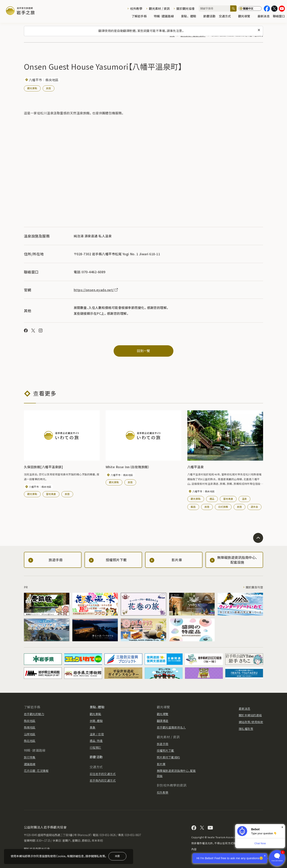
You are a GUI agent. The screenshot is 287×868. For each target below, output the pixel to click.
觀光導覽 (246, 16)
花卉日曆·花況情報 (36, 771)
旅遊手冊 (163, 744)
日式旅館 (223, 507)
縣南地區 (30, 727)
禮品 (212, 499)
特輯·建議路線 (166, 16)
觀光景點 (32, 88)
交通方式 (227, 16)
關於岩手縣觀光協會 (37, 849)
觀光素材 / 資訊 (159, 8)
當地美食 (51, 494)
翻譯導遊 (163, 721)
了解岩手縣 (141, 16)
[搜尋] (233, 8)
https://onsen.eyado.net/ (96, 290)
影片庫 (161, 764)
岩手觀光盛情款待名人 (171, 727)
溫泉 (244, 499)
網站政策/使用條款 (251, 722)
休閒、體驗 (96, 721)
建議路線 (30, 764)
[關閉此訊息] (259, 30)
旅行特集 (30, 757)
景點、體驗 (191, 16)
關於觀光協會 (186, 8)
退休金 (254, 507)
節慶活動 (209, 16)
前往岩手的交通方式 (103, 774)
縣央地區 (30, 721)
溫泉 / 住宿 (97, 734)
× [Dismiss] (282, 827)
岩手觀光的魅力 (34, 714)
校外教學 (136, 8)
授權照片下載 (166, 750)
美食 (93, 727)
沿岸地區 (30, 734)
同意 (117, 856)
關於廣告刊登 (254, 587)
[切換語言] (250, 9)
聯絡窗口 (279, 16)
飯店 (193, 507)
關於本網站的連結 (250, 715)
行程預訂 (95, 747)
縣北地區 (30, 741)
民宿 (49, 88)
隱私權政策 (246, 729)
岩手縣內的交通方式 (103, 780)
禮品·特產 (96, 741)
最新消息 (264, 16)
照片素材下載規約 (168, 757)
